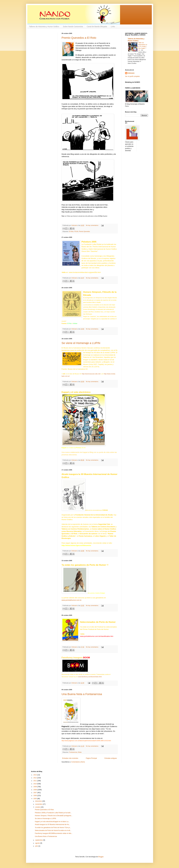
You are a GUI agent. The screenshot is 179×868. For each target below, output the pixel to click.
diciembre (39, 801)
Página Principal (91, 758)
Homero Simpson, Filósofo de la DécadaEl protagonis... (54, 816)
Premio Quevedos (84, 231)
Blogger (101, 857)
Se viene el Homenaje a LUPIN (81, 343)
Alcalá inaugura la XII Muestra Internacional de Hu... (52, 824)
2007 (35, 793)
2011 (35, 781)
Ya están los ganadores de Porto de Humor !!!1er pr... (53, 828)
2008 (35, 790)
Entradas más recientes (70, 758)
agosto (38, 843)
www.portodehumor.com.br (72, 600)
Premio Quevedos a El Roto (79, 38)
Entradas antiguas (111, 758)
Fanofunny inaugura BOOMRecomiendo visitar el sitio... (54, 833)
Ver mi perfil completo (132, 76)
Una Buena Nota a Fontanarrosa (82, 694)
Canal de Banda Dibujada (97, 27)
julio (37, 846)
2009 (35, 787)
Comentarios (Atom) (78, 762)
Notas (80, 752)
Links (113, 27)
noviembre (39, 804)
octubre (38, 807)
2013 (35, 775)
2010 (35, 784)
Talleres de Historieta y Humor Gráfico (44, 27)
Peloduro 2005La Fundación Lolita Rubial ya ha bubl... (53, 813)
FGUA (76, 231)
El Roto (71, 231)
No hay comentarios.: (93, 225)
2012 (35, 778)
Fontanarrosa (73, 752)
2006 (35, 796)
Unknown (131, 73)
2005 (35, 799)
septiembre (39, 840)
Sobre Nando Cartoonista (73, 27)
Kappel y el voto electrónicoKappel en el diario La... (52, 822)
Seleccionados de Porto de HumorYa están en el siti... (53, 830)
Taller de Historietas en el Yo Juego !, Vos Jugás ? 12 (143, 46)
